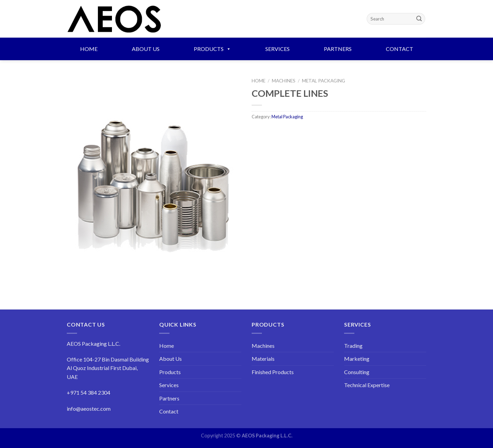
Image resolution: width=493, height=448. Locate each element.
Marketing (357, 359)
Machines (284, 81)
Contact (400, 49)
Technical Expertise (367, 385)
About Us (146, 49)
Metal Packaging (324, 81)
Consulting (357, 372)
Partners (338, 49)
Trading (353, 346)
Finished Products (273, 372)
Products (212, 49)
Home (89, 49)
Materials (263, 359)
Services (277, 49)
